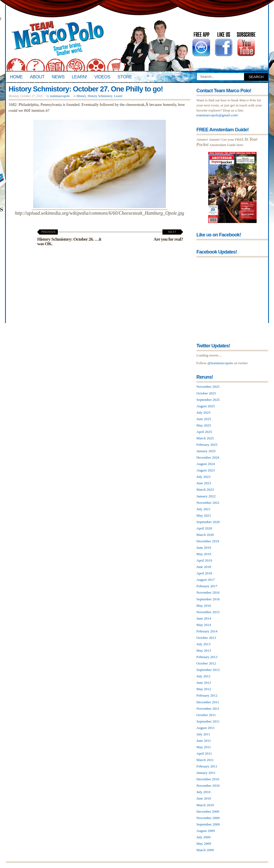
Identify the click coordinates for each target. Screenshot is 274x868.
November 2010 (208, 786)
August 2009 (206, 831)
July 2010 (203, 792)
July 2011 (203, 734)
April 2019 (204, 560)
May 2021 (204, 515)
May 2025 (204, 425)
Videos (102, 77)
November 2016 (208, 592)
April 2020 (204, 528)
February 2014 (207, 631)
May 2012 (204, 689)
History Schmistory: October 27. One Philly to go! (86, 89)
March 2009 (205, 850)
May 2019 (204, 554)
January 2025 (206, 451)
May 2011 (204, 747)
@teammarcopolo (220, 363)
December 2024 (208, 457)
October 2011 (206, 715)
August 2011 (205, 728)
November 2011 (208, 708)
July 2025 (203, 412)
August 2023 (206, 470)
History (81, 96)
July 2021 (203, 509)
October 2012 (206, 663)
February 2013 (207, 657)
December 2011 (208, 702)
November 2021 (208, 503)
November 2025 (208, 387)
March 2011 (205, 760)
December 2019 (208, 541)
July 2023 (203, 477)
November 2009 (208, 818)
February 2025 (207, 445)
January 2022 (206, 496)
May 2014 (204, 625)
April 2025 (204, 432)
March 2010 (205, 805)
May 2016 (204, 606)
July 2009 (203, 837)
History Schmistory (100, 96)
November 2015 (208, 612)
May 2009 (204, 844)
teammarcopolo (60, 96)
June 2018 (204, 567)
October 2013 (206, 638)
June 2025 (204, 419)
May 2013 (204, 650)
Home (16, 77)
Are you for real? (168, 236)
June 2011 (204, 741)
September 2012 (208, 670)
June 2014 (204, 618)
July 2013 (203, 644)
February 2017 (207, 586)
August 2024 (206, 464)
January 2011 (206, 773)
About (37, 77)
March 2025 (205, 438)
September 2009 (208, 824)
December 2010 (208, 779)
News (58, 77)
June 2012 (204, 683)
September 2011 (208, 721)
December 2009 (208, 811)
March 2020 (205, 535)
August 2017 (206, 580)
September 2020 (208, 522)
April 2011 (204, 753)
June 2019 (204, 548)
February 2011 (207, 766)
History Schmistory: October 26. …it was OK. (69, 238)
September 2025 (208, 400)
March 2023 (205, 489)
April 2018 (204, 573)
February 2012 (207, 695)
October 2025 (206, 393)
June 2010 (204, 798)
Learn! (79, 77)
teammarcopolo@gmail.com (217, 115)
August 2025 (206, 406)
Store (125, 77)
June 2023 (204, 483)
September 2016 (208, 599)
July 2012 (203, 676)
